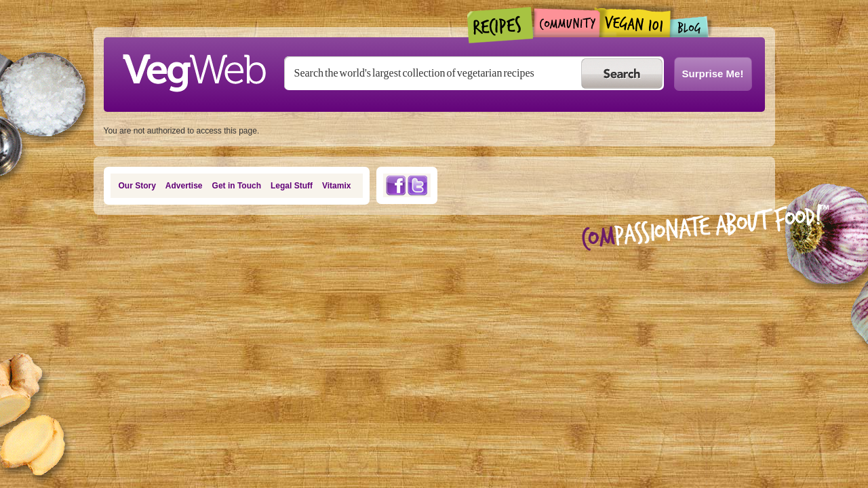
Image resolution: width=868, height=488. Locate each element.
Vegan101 (635, 22)
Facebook (395, 185)
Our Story (137, 186)
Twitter (418, 185)
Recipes (501, 25)
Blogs (690, 27)
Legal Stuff (292, 186)
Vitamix (336, 186)
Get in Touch (237, 186)
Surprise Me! (713, 74)
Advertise (184, 186)
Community (567, 23)
